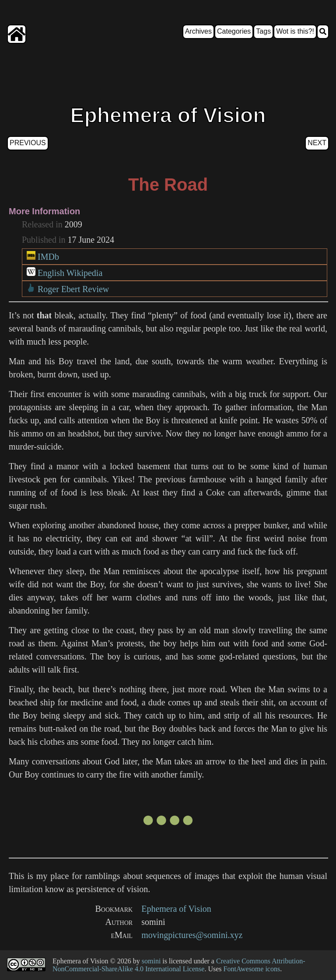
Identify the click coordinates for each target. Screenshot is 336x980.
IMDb (48, 257)
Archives (198, 31)
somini (151, 961)
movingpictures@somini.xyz (192, 935)
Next (317, 143)
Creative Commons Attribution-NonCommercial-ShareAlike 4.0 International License (179, 965)
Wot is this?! (295, 31)
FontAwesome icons (252, 969)
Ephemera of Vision (176, 909)
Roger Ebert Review (73, 289)
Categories (234, 31)
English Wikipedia (70, 273)
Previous (28, 143)
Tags (263, 31)
